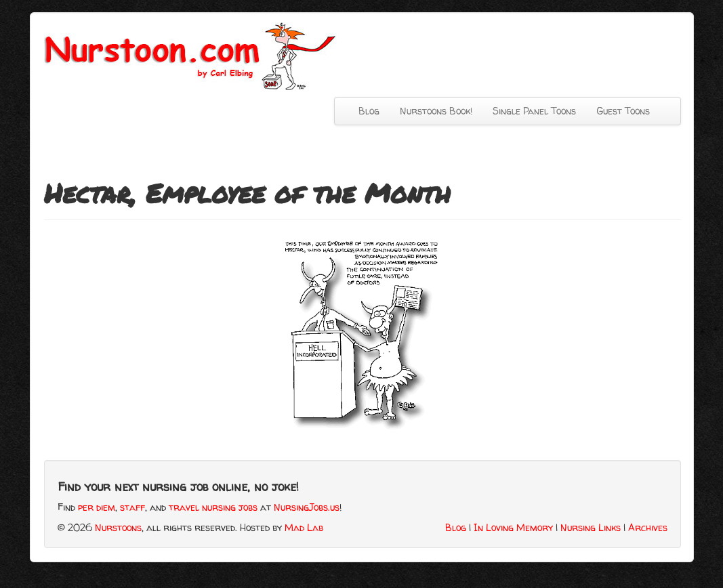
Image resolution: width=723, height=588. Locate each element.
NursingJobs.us (307, 507)
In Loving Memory (513, 527)
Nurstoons (118, 527)
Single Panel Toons (534, 111)
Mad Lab (304, 527)
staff (132, 507)
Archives (648, 527)
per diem (97, 507)
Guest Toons (623, 111)
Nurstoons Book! (436, 111)
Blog (369, 111)
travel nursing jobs (213, 507)
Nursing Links (591, 527)
